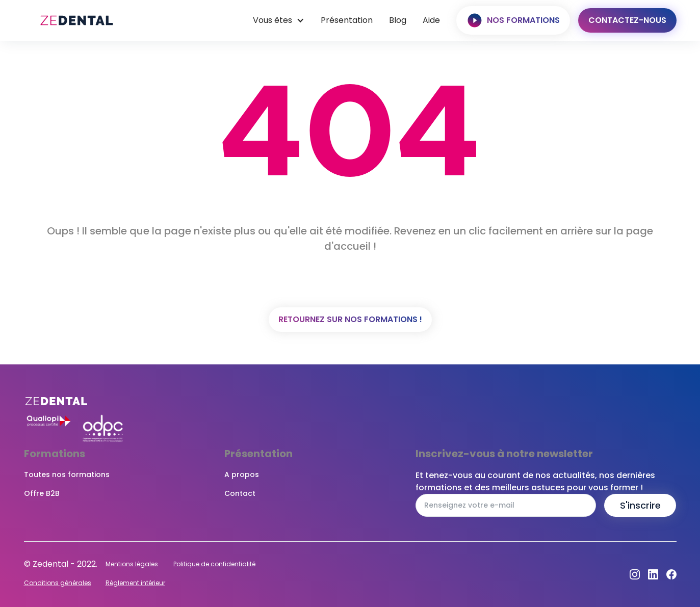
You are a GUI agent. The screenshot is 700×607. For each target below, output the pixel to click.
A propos (242, 474)
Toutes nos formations (67, 474)
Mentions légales (132, 564)
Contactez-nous (627, 20)
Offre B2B (42, 493)
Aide (431, 20)
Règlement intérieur (135, 583)
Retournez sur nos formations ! (350, 319)
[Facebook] (671, 574)
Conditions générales (58, 583)
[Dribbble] (653, 574)
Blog (398, 20)
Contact (240, 493)
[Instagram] (635, 574)
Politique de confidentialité (214, 564)
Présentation (347, 20)
